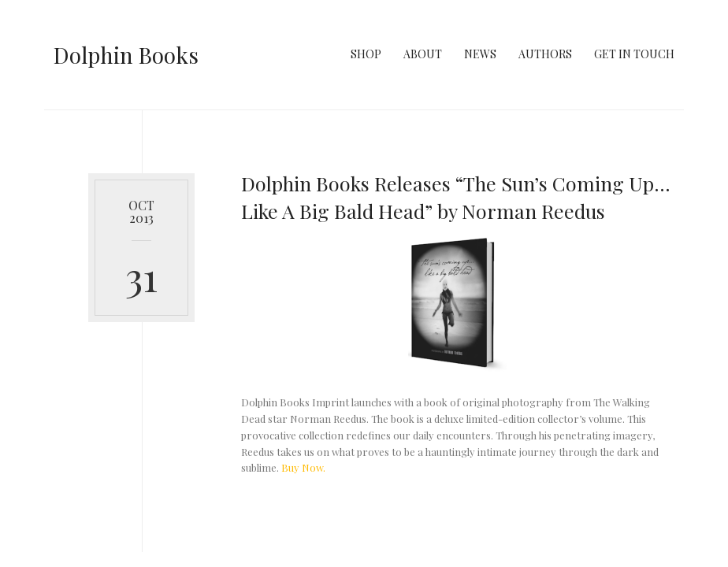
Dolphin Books (126, 55)
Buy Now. (303, 467)
